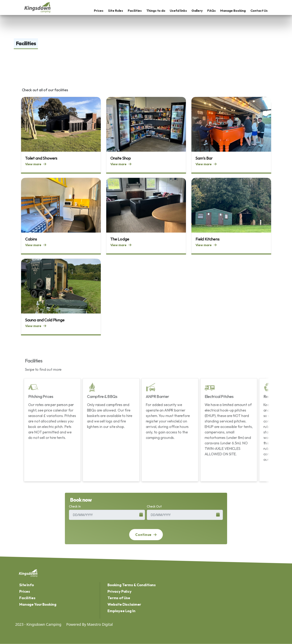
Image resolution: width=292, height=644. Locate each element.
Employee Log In (121, 611)
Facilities (135, 11)
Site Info (27, 585)
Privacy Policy (120, 591)
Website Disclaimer (124, 604)
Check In (75, 506)
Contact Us (259, 11)
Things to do (156, 11)
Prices (99, 11)
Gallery (197, 11)
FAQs (211, 11)
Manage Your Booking (38, 604)
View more (36, 164)
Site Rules (116, 11)
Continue (146, 535)
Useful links (178, 11)
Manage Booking (233, 11)
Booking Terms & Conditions (132, 585)
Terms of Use (119, 598)
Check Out (154, 506)
